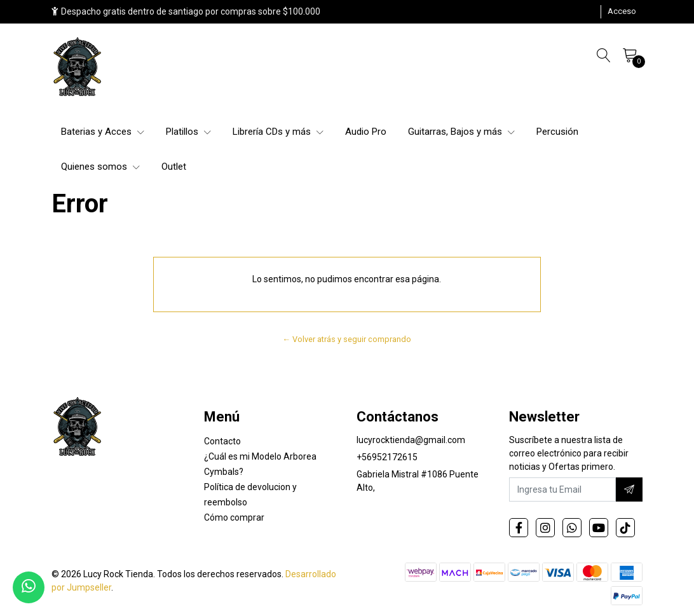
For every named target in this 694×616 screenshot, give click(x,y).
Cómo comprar (234, 517)
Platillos (188, 132)
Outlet (174, 167)
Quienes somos (100, 167)
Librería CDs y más (278, 132)
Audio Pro (366, 132)
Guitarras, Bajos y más (461, 132)
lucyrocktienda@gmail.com (411, 440)
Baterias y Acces (103, 132)
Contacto (222, 441)
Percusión (557, 132)
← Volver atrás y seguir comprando (347, 339)
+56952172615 (387, 457)
